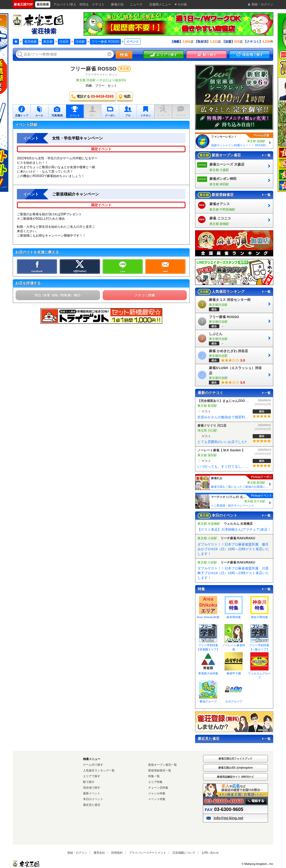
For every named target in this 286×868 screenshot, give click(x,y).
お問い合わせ (210, 853)
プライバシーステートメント (148, 853)
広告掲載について (184, 853)
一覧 (266, 155)
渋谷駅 (80, 42)
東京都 (48, 42)
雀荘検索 (30, 42)
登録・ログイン (77, 853)
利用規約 (117, 853)
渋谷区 (64, 42)
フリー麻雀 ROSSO (105, 42)
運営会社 (99, 853)
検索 (124, 55)
